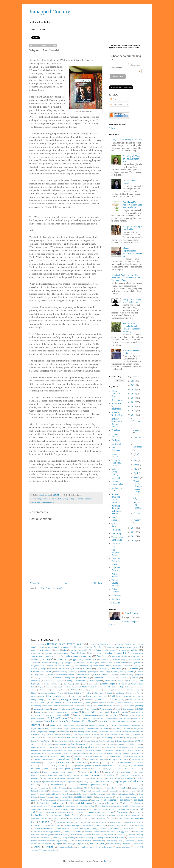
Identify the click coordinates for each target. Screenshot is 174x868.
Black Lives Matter (114, 666)
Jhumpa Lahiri (124, 735)
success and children (65, 822)
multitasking (125, 763)
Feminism (88, 499)
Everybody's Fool (134, 693)
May (136, 469)
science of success (105, 797)
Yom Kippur (126, 847)
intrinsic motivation (131, 732)
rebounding (111, 788)
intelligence (53, 732)
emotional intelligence (48, 693)
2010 (134, 540)
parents (108, 772)
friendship (78, 706)
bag (62, 663)
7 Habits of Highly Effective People (64, 644)
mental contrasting (113, 756)
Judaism (119, 738)
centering (72, 672)
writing (49, 847)
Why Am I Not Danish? (138, 505)
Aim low (73, 650)
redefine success (56, 791)
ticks (87, 835)
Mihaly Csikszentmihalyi (44, 759)
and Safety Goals (61, 653)
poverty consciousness (51, 782)
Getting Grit (78, 709)
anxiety (47, 659)
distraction (60, 687)
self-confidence (109, 800)
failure (81, 696)
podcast (93, 778)
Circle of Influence (101, 675)
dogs (122, 687)
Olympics (109, 769)
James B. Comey (53, 735)
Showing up (136, 806)
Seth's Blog (116, 534)
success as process (117, 822)
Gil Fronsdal (92, 709)
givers (118, 709)
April (136, 473)
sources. (42, 812)
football (112, 703)
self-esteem (58, 803)
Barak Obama (80, 663)
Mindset (78, 759)
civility (114, 675)
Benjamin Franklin (39, 665)
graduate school (62, 712)
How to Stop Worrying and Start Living (76, 721)
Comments (116, 105)
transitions (121, 834)
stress (63, 818)
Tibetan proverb (77, 835)
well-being (68, 844)
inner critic (126, 729)
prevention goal (84, 781)
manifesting (68, 750)
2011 (134, 536)
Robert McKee (98, 794)
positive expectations (124, 778)
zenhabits (116, 603)
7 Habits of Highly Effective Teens (101, 644)
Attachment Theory (118, 660)
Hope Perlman (132, 613)
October (137, 437)
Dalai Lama (131, 681)
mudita (104, 763)
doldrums (130, 687)
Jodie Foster (36, 738)
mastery (127, 753)
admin (109, 647)
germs (55, 709)
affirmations (45, 650)
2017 (134, 402)
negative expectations (104, 766)
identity (93, 725)
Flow (88, 702)
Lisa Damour (53, 747)
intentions (65, 731)
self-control (125, 800)
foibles (104, 703)
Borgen (40, 499)
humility (137, 721)
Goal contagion (128, 709)
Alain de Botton (95, 650)
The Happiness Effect (53, 832)
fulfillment (100, 705)
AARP (43, 647)
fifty (123, 699)
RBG (86, 788)
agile (57, 650)
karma (77, 741)
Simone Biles (62, 809)
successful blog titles (116, 826)
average (55, 663)
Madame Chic (110, 747)
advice (34, 650)
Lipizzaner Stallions (38, 747)
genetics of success (42, 709)
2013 (134, 528)
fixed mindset (55, 703)
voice (121, 841)
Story (113, 815)
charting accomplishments (123, 672)
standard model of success (101, 812)
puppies (55, 788)
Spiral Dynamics (68, 812)
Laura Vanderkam (62, 744)
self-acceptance (48, 800)
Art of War (104, 660)
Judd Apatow (130, 738)
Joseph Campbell (89, 738)
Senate (34, 806)
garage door (128, 706)
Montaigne (35, 763)
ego (139, 690)
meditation (65, 756)
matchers (137, 754)
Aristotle (88, 660)
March (137, 477)
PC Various (127, 772)
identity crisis (104, 725)
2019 (134, 394)
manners (79, 750)
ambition (135, 650)
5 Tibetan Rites (37, 644)
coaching (130, 675)
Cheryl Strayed (39, 675)
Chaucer (140, 672)
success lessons (88, 826)
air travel (83, 650)
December (137, 421)
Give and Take (106, 709)
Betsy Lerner (117, 400)
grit (108, 712)
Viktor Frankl (99, 841)
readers (101, 788)
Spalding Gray (54, 812)
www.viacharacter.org (105, 847)
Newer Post (35, 583)
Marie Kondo (109, 750)
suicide (129, 826)
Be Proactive (121, 662)
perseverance (97, 775)
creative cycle (95, 681)
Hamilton (103, 715)
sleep (89, 809)
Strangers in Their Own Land (129, 815)
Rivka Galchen (68, 794)
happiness (114, 715)
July (136, 460)
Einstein (34, 693)
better (51, 666)
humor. (53, 725)
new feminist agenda (123, 766)
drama (65, 690)
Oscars (46, 772)
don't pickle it (45, 690)
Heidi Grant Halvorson (81, 718)
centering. (83, 672)
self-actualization (82, 800)
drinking (74, 690)
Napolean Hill (59, 766)
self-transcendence (112, 803)
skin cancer (80, 809)
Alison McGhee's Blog (116, 394)
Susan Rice (139, 826)
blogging (136, 665)
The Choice (38, 832)
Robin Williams (112, 794)
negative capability (84, 766)
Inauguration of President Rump (74, 729)
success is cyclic (55, 826)
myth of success (45, 766)
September (137, 447)
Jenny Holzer (111, 735)
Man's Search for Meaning (51, 750)
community (84, 678)
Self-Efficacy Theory (43, 803)
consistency (36, 681)
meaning (43, 756)
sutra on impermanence (43, 828)
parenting (94, 772)
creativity (109, 681)
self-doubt (138, 800)
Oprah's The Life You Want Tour (128, 769)
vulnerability (130, 841)
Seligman (137, 803)
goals (140, 709)
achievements (78, 647)
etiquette (110, 693)
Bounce (53, 669)
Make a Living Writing (115, 472)
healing (138, 715)
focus (96, 703)
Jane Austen (66, 735)
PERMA (75, 775)
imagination (136, 725)
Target (110, 829)
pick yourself (61, 778)
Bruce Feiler (64, 669)
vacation (43, 841)
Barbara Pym (93, 663)
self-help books (84, 803)
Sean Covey (120, 797)
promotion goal (114, 785)
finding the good (134, 700)
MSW (96, 763)
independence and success (98, 728)
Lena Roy (109, 744)
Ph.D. (51, 778)
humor (36, 725)
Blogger (107, 861)
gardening (139, 705)
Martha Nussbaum (54, 754)
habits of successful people (86, 715)
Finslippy (116, 440)
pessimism (35, 778)
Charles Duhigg (104, 672)
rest (120, 791)
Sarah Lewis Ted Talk (63, 797)
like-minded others (132, 744)
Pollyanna (110, 778)
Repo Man (86, 791)
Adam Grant (99, 647)
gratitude (75, 712)
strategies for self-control (40, 818)
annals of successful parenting (78, 656)
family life (136, 696)
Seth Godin (43, 806)
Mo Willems (91, 759)
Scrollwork (116, 530)
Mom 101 (116, 478)
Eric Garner (99, 693)
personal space (124, 775)
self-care (96, 800)
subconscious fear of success (103, 818)
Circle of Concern (83, 675)
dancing (47, 684)
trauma (131, 835)
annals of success (53, 656)
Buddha (76, 669)
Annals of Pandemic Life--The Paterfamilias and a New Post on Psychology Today (126, 278)
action (89, 647)
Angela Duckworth (78, 653)
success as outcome (100, 822)
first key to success (39, 703)
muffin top (113, 763)
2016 (134, 406)
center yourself (60, 672)
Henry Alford (111, 718)
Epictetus (70, 693)
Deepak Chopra (108, 684)
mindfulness (63, 759)
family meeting (37, 700)
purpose (64, 788)
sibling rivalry (36, 809)
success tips (101, 825)
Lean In (100, 744)
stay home (136, 812)
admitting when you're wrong (127, 647)
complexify (111, 678)
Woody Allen (138, 844)
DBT (77, 684)
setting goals (56, 806)
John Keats (47, 738)
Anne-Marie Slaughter (120, 656)
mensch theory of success (94, 756)
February (138, 513)
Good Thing (41, 712)
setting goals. (70, 806)
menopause (78, 756)
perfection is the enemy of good (57, 775)
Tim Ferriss (96, 835)
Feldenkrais (89, 700)
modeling (102, 759)
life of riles (116, 599)
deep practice (94, 684)
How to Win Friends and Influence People (114, 721)
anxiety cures (62, 659)
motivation (82, 763)
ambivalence (36, 653)
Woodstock (126, 844)
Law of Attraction (78, 744)
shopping (116, 806)
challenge (93, 672)
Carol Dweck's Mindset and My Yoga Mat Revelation (132, 205)
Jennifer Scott (98, 735)
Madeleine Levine (126, 747)
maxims (34, 756)
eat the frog (108, 690)
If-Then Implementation (120, 725)
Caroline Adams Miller (41, 672)
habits (68, 715)
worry (37, 847)
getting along (65, 709)
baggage (69, 663)
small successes (110, 809)
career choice (49, 499)
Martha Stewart (70, 753)
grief (102, 712)
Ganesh (118, 706)
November (137, 430)
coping (70, 681)
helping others (98, 718)
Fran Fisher (48, 706)
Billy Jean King (87, 666)
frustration (89, 706)
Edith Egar (130, 690)
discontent (50, 687)
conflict (58, 499)
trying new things (69, 838)
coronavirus (80, 681)
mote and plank (49, 763)
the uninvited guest (45, 835)
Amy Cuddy (48, 653)
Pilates (71, 778)
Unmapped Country (49, 12)
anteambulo (35, 660)
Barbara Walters (107, 663)
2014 (134, 415)
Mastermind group (115, 754)
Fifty (135, 498)
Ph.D (45, 778)
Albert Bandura (110, 650)
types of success (117, 837)
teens (117, 828)
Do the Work (71, 687)
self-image (98, 803)
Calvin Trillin (101, 669)
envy (61, 693)
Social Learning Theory (127, 809)
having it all (128, 715)
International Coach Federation (110, 732)
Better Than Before (64, 665)
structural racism (75, 818)
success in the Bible (133, 822)
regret (67, 791)
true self (56, 837)
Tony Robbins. (109, 835)
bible (77, 666)
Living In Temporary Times (116, 463)
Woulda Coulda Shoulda (115, 583)
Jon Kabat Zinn (73, 738)
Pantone (83, 772)
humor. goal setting (66, 725)
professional (71, 785)
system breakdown (63, 828)
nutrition (99, 769)
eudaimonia (120, 693)
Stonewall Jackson (101, 815)
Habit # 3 (49, 715)
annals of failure (95, 653)
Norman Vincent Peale (83, 769)
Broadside (116, 430)
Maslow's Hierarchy (97, 753)
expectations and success (53, 696)
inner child (116, 729)
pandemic (73, 772)
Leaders (92, 744)
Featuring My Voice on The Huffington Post (131, 159)
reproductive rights (99, 791)
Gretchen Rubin (89, 712)
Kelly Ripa (110, 741)
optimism (35, 772)
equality (65, 499)
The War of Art (61, 834)
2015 (134, 411)
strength (55, 818)
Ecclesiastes (119, 690)
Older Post (97, 583)
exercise (34, 696)
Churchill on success (65, 675)
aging (65, 650)
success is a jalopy (39, 825)
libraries (119, 744)
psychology (45, 788)
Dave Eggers (68, 684)
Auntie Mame (134, 660)
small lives (97, 809)
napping (70, 766)
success (44, 822)
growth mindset (120, 712)
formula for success (125, 703)
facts (74, 696)
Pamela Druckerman (59, 772)
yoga (117, 847)
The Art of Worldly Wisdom (133, 829)
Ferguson (114, 700)
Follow (112, 128)
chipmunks (51, 675)
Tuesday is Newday (86, 838)
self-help (71, 803)
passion (117, 772)
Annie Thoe (136, 656)
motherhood (35, 502)
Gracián (51, 712)
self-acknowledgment (64, 800)
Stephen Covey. (56, 815)
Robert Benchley (83, 794)
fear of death (52, 700)
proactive (44, 785)
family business (124, 696)
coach (122, 675)
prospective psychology (132, 785)
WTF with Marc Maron (86, 847)
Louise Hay (73, 747)
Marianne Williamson (93, 750)
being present (134, 662)
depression (123, 684)
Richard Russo (53, 794)
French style (67, 706)
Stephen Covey (38, 815)
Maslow (83, 753)
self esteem (132, 797)
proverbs (34, 788)
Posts (114, 99)
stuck (87, 818)
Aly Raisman (123, 650)
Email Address (125, 67)
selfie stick (127, 803)
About (42, 30)
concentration (123, 678)
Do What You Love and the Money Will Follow (97, 687)
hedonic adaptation (38, 718)
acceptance (65, 647)
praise (64, 782)
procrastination (57, 785)
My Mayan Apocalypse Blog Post (128, 140)
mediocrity (54, 756)
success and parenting (82, 822)
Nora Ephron (65, 769)
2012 (134, 532)
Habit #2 (59, 715)
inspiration (42, 732)
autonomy (45, 663)
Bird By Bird (100, 666)
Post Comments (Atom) (52, 588)
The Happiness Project (116, 552)
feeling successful (76, 499)
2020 (134, 389)
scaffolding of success (84, 797)
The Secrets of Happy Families (119, 832)
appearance (77, 660)
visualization (111, 841)
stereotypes (87, 815)
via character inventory (83, 841)
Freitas (58, 706)
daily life (121, 681)
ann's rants (116, 595)
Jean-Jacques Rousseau (82, 735)
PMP (85, 778)
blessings (127, 666)
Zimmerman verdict (48, 850)
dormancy (56, 690)
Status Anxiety (123, 812)
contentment (48, 681)
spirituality (81, 812)
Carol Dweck (132, 669)
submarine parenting (125, 818)
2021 (134, 385)
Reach (93, 788)
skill (71, 809)
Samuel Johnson (46, 797)
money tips (136, 759)
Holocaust (37, 721)
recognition (123, 788)
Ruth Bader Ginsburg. (128, 794)
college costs (70, 678)
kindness (48, 744)
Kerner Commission (124, 741)
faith (114, 696)
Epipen (79, 693)
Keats (86, 741)
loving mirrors (88, 747)
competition (98, 678)
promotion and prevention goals (92, 785)
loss (63, 747)
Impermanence (37, 728)
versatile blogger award (57, 841)
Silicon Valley (49, 809)
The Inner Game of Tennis (94, 832)
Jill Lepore (136, 735)
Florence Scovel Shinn (73, 703)
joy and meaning (105, 738)
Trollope (46, 838)
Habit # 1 (38, 715)
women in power (48, 502)
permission (85, 775)
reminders (76, 791)
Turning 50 (101, 837)
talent (103, 829)
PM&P (78, 778)
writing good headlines (67, 847)
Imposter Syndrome (53, 729)
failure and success (96, 696)
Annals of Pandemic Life (116, 653)
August (137, 454)
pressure (72, 782)
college (58, 678)
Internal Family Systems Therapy (85, 732)
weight (58, 844)
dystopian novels (94, 690)
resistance (112, 791)
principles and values (103, 781)
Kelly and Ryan (97, 741)
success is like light (72, 825)
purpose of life (76, 788)
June (136, 465)
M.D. (100, 747)
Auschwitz (35, 663)
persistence (111, 775)
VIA (70, 841)
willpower (80, 844)
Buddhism (87, 669)
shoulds (126, 806)
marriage (121, 750)
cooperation (60, 681)
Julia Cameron (46, 741)
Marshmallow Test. (38, 754)
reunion (42, 794)
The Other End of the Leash (116, 561)
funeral (110, 706)
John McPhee (59, 738)
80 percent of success (124, 644)
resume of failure (130, 791)
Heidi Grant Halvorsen (57, 718)
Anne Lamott (102, 656)
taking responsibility (89, 828)
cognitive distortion (45, 678)
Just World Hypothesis (63, 741)
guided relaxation (137, 712)
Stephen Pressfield (72, 815)
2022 (134, 381)
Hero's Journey (124, 718)
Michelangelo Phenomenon (133, 756)
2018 (134, 398)
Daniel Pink (57, 684)
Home (32, 30)
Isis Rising (116, 444)
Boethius (34, 669)
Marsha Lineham (134, 750)
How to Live (49, 721)
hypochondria (81, 725)
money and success (118, 759)
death (84, 684)
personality (136, 775)
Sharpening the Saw (86, 806)
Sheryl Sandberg (104, 806)
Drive (83, 690)
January (137, 520)
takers (76, 829)
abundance (52, 647)
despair (40, 687)
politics (101, 778)
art (95, 660)
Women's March (114, 844)
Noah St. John (50, 769)
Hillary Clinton (137, 718)
